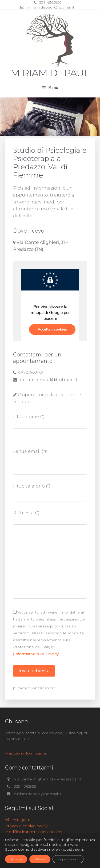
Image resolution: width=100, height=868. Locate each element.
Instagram (18, 820)
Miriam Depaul (50, 73)
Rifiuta (40, 859)
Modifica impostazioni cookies (33, 832)
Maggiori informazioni (25, 753)
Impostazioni (68, 859)
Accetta (16, 859)
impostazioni (71, 849)
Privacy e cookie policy (26, 826)
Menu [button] (53, 87)
